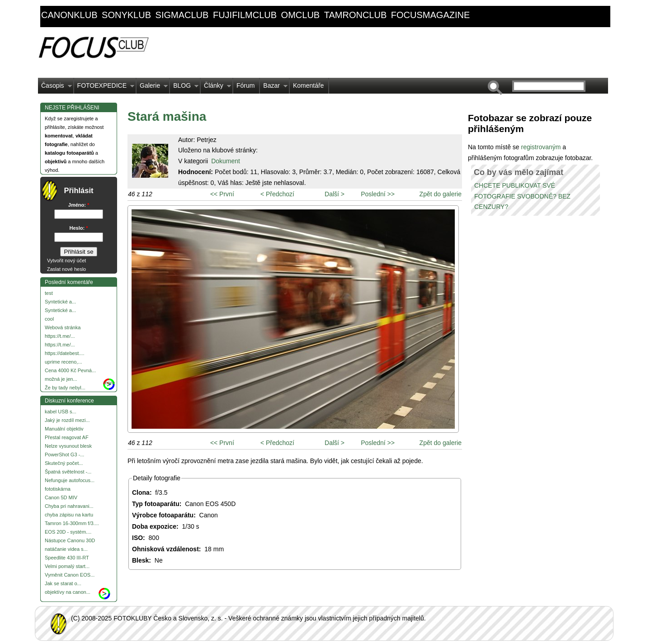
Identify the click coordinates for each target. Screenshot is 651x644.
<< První (222, 194)
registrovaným (542, 147)
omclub (301, 15)
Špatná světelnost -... (68, 472)
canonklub (69, 15)
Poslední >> (378, 194)
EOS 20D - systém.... (68, 532)
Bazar (274, 88)
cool (49, 319)
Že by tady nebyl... (65, 388)
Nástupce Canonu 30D (70, 540)
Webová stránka (63, 327)
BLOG (184, 88)
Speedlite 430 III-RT (67, 558)
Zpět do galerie (441, 194)
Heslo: (79, 228)
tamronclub (356, 15)
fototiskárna (58, 489)
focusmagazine (430, 15)
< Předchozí (277, 194)
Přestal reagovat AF (67, 437)
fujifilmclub (245, 15)
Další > (335, 194)
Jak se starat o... (63, 583)
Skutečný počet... (64, 463)
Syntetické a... (60, 302)
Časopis (55, 88)
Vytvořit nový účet (66, 260)
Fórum (245, 85)
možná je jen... (61, 379)
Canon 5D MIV (61, 497)
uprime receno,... (64, 362)
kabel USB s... (61, 412)
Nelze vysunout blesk (68, 446)
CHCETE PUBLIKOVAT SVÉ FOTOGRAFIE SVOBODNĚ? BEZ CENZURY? (522, 196)
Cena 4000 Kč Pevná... (70, 370)
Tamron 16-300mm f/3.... (72, 523)
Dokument (226, 161)
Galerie (152, 88)
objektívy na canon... (68, 592)
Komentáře (308, 85)
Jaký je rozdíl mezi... (67, 420)
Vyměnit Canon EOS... (70, 575)
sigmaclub (182, 15)
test (49, 293)
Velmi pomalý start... (67, 566)
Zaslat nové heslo (66, 269)
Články (216, 88)
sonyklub (126, 15)
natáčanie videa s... (66, 549)
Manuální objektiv (64, 429)
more (109, 383)
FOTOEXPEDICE (104, 88)
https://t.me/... (60, 336)
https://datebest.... (64, 353)
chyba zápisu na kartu (69, 515)
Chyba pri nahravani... (69, 506)
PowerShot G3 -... (64, 455)
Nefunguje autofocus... (70, 480)
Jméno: (79, 205)
